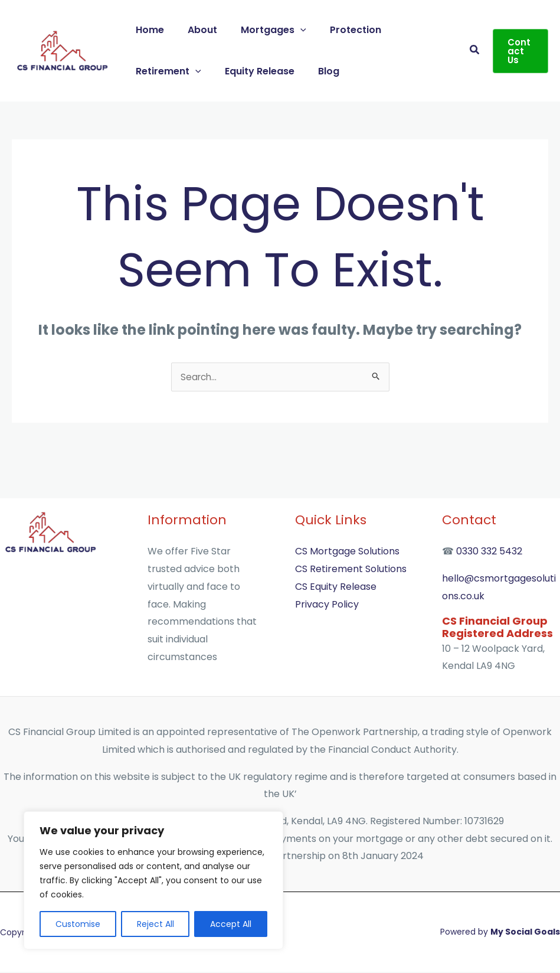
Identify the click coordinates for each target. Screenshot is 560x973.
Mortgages (262, 30)
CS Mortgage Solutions (347, 552)
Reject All (155, 924)
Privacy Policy (327, 605)
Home (148, 30)
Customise (78, 924)
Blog (317, 71)
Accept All (231, 924)
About (195, 30)
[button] (289, 30)
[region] (153, 880)
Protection (339, 30)
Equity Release (253, 71)
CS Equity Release (336, 588)
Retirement (166, 71)
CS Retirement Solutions (351, 570)
